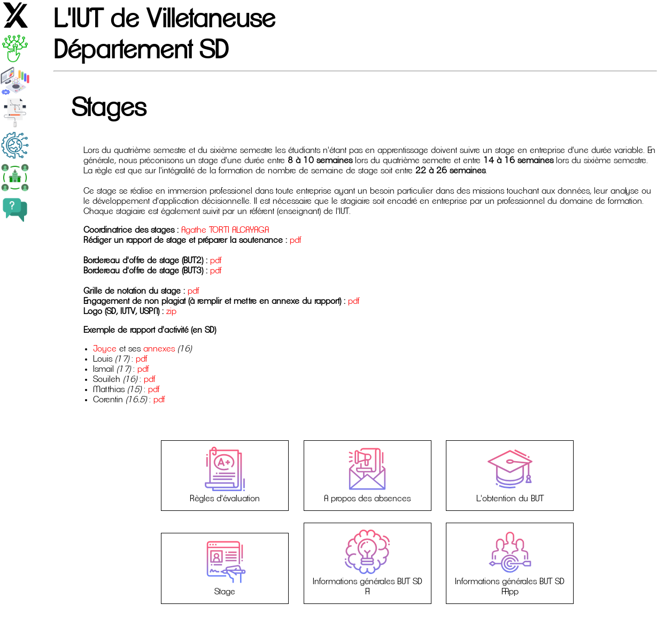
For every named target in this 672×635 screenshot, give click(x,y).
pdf (295, 240)
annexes (159, 349)
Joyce (105, 349)
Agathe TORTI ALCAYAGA (225, 230)
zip (171, 311)
